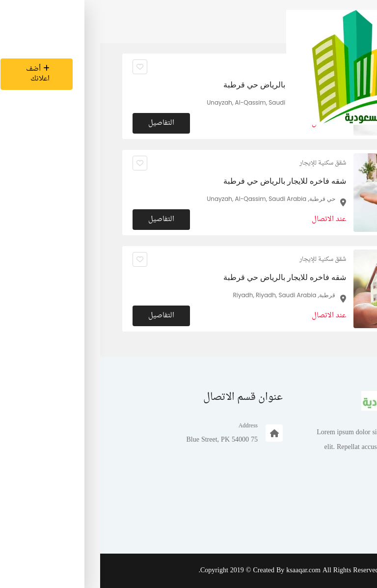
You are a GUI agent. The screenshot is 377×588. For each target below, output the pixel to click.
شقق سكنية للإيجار (223, 163)
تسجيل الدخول (326, 519)
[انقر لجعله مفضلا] (40, 163)
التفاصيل (61, 219)
